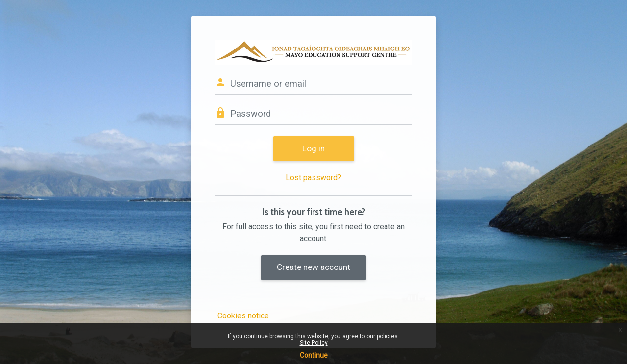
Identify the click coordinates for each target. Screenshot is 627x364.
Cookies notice (243, 316)
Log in (313, 148)
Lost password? (313, 178)
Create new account (313, 267)
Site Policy (314, 343)
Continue (314, 355)
